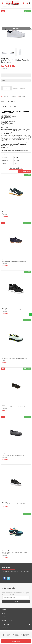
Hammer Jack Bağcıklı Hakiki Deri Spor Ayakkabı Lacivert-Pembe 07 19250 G (15, 553)
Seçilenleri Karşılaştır (25, 171)
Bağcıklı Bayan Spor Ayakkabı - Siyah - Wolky (12, 310)
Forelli (3, 405)
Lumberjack (5, 308)
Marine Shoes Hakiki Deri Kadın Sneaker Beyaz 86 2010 (14, 358)
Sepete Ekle (16, 641)
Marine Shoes (5, 357)
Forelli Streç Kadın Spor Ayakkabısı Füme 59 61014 (13, 455)
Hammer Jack (5, 551)
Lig (3, 211)
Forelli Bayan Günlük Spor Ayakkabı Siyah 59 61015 (13, 407)
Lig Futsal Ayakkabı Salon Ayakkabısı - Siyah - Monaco (14, 261)
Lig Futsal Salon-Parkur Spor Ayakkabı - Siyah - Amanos (14, 213)
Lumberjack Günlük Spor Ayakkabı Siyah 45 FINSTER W (14, 504)
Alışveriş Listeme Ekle (19, 88)
